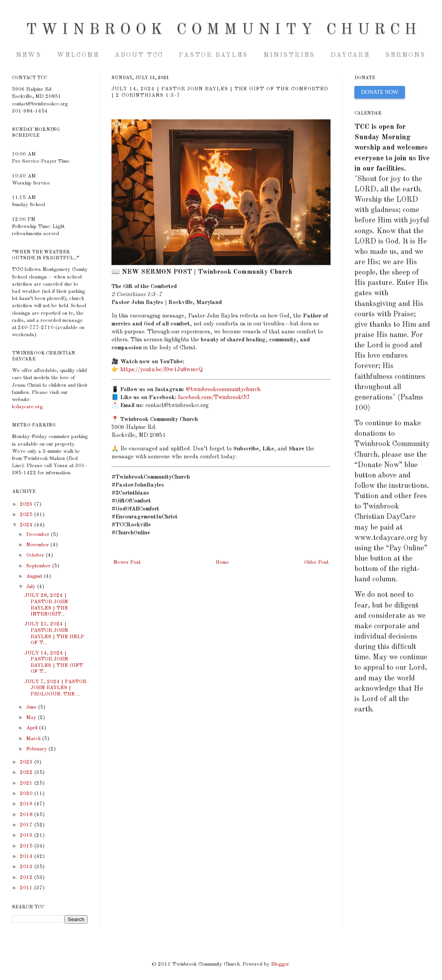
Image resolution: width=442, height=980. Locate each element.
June (32, 707)
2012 (27, 878)
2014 (27, 856)
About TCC (139, 55)
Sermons (406, 55)
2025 (27, 515)
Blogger (280, 964)
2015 (27, 846)
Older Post (316, 562)
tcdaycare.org (27, 407)
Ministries (289, 55)
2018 (27, 815)
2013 (27, 867)
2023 (27, 762)
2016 (27, 835)
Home (222, 562)
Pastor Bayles (213, 55)
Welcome (78, 55)
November (38, 545)
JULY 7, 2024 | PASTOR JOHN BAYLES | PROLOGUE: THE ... (56, 688)
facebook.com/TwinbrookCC (214, 397)
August (35, 576)
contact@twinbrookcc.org (177, 405)
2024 (27, 525)
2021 (27, 783)
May (32, 718)
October (36, 555)
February (37, 749)
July (32, 587)
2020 (27, 794)
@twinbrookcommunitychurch (223, 390)
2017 (27, 825)
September (39, 566)
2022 (27, 773)
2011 (27, 888)
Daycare (350, 55)
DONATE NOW (380, 92)
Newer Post (127, 562)
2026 (27, 504)
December (39, 535)
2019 (27, 804)
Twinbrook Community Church (224, 30)
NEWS (29, 55)
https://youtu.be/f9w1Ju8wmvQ (161, 370)
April (33, 728)
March (34, 739)
